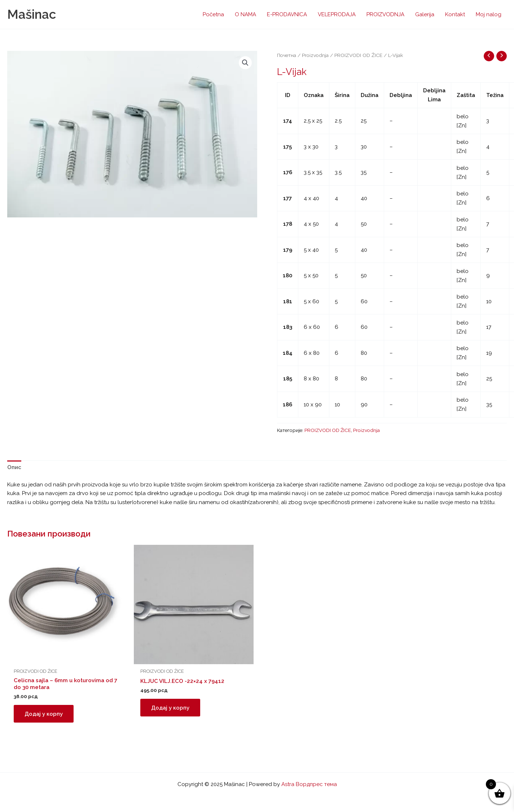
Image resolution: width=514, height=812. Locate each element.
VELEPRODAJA (337, 14)
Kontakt (455, 14)
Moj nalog (489, 14)
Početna (213, 14)
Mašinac (32, 14)
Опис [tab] (14, 467)
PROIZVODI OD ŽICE (358, 55)
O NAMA (245, 14)
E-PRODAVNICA (287, 14)
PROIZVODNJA (385, 14)
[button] (245, 63)
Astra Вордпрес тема (309, 785)
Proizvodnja (315, 55)
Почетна (287, 55)
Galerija (425, 14)
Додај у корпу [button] (44, 714)
